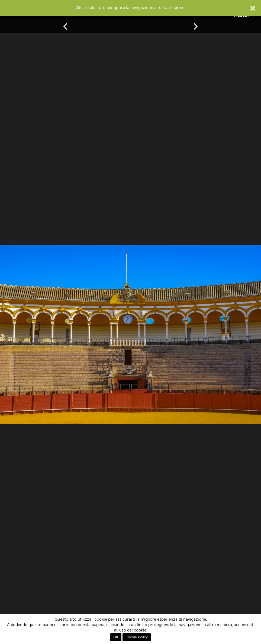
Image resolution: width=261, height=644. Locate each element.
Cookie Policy (137, 637)
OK (116, 637)
